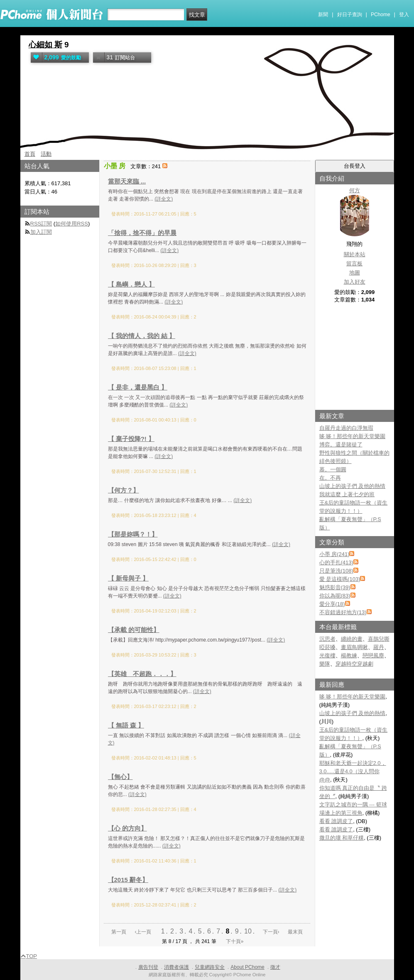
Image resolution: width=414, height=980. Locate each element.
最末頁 (295, 932)
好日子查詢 (350, 15)
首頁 (30, 154)
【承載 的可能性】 (134, 630)
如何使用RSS (72, 224)
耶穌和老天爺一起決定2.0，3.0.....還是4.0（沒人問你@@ (353, 771)
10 (248, 931)
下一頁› (272, 932)
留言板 (354, 263)
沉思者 (327, 639)
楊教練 (349, 655)
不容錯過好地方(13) (343, 612)
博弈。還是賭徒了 (341, 445)
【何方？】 (124, 490)
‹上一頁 (143, 932)
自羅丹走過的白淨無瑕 (346, 428)
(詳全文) (164, 199)
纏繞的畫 (352, 639)
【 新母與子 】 (128, 578)
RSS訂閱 (41, 224)
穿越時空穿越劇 (354, 664)
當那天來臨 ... (127, 181)
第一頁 (119, 932)
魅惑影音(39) (335, 587)
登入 (404, 15)
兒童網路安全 (210, 967)
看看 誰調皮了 (336, 821)
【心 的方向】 (127, 828)
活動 (46, 154)
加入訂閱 (41, 232)
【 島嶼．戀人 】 (131, 284)
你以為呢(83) (335, 596)
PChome (381, 15)
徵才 (275, 967)
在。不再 (330, 478)
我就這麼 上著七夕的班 (347, 494)
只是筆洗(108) (336, 571)
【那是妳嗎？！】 (133, 534)
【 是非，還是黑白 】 (138, 387)
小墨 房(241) (334, 554)
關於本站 (355, 254)
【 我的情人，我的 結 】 (142, 336)
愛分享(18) (332, 604)
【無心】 (120, 777)
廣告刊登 (148, 967)
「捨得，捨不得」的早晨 (142, 233)
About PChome (247, 967)
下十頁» (235, 941)
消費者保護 (176, 967)
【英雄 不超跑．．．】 (142, 674)
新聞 (323, 15)
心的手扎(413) (336, 562)
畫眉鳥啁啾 (354, 647)
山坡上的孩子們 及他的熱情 (353, 486)
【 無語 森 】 (126, 725)
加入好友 (355, 282)
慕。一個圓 (333, 469)
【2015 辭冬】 (128, 880)
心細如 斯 (45, 45)
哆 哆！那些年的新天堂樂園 (353, 436)
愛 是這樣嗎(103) (340, 579)
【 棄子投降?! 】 (131, 439)
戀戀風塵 (373, 655)
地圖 (355, 273)
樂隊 (325, 664)
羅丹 (379, 647)
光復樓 (327, 655)
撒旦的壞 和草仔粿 (342, 838)
